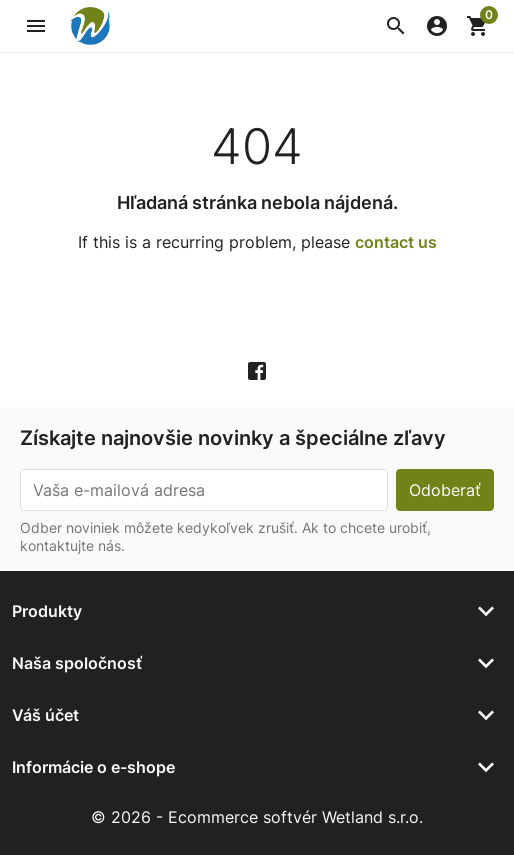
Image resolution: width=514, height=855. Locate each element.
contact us (396, 242)
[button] (396, 26)
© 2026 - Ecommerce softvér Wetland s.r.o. (257, 817)
